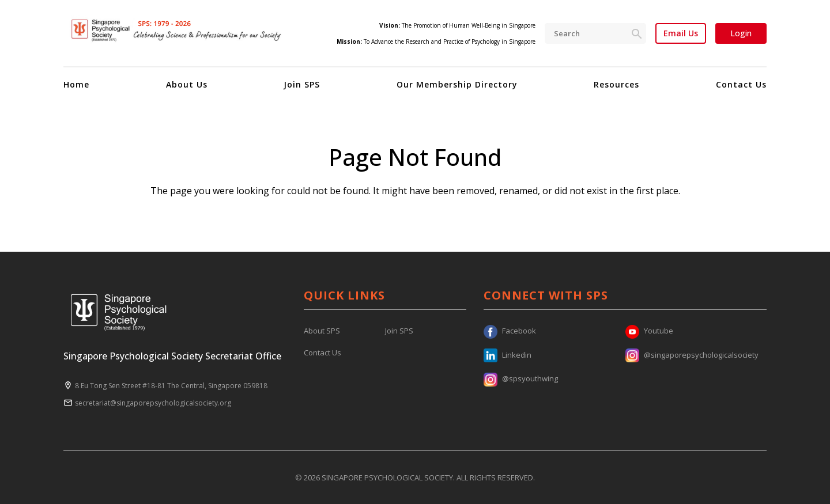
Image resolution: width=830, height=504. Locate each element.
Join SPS (302, 84)
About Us (187, 84)
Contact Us (741, 84)
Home (76, 84)
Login (741, 33)
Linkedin (508, 355)
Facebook (510, 331)
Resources (616, 84)
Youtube (649, 331)
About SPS (322, 331)
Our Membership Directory (457, 84)
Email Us (681, 33)
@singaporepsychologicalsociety (692, 355)
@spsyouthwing (521, 378)
